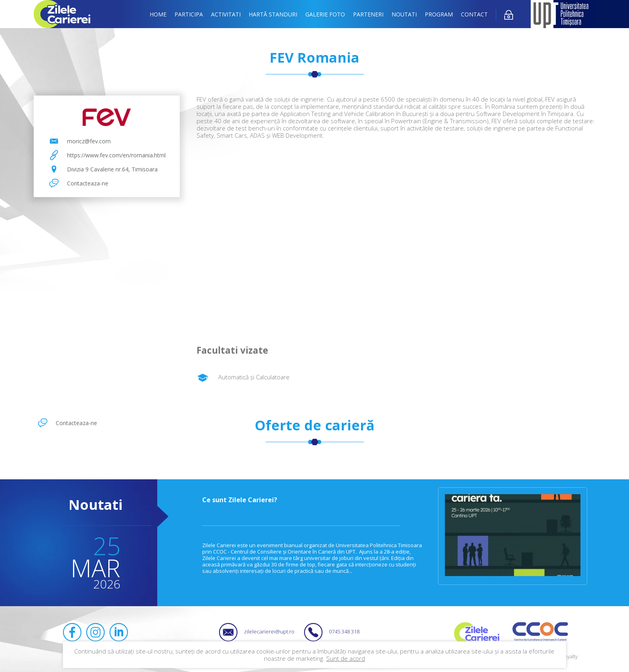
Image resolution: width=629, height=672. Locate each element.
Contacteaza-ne (88, 183)
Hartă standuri (273, 14)
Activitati (226, 14)
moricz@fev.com (89, 141)
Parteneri (368, 14)
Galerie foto (325, 14)
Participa (189, 14)
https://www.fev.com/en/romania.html (116, 155)
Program (439, 14)
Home (158, 14)
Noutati (404, 14)
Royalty (569, 656)
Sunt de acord (346, 658)
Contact (474, 14)
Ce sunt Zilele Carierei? (240, 500)
